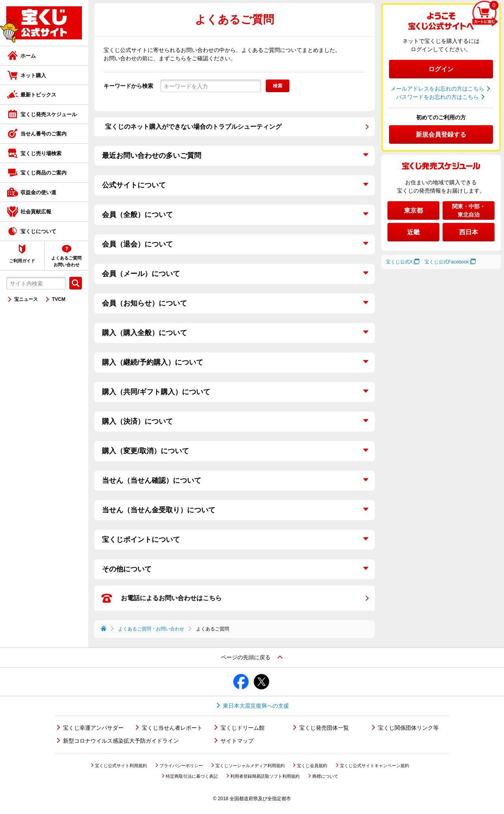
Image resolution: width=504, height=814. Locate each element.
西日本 (469, 232)
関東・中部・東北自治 (469, 210)
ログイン (441, 69)
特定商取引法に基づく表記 (192, 776)
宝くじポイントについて (141, 540)
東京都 (413, 210)
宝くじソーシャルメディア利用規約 (250, 766)
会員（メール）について (141, 274)
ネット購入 (33, 75)
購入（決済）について (137, 421)
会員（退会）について (137, 244)
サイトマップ (237, 741)
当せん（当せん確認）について (152, 480)
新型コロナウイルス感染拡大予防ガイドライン (121, 741)
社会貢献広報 (36, 212)
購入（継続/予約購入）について (153, 362)
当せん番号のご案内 (44, 134)
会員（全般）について (137, 215)
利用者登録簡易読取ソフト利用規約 (265, 776)
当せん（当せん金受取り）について (159, 510)
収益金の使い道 (38, 192)
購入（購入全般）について (145, 333)
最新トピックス (38, 95)
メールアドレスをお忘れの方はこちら (437, 89)
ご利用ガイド (22, 261)
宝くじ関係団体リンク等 (408, 728)
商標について (325, 776)
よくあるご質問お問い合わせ (66, 261)
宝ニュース (26, 299)
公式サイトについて (134, 185)
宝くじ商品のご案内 (44, 173)
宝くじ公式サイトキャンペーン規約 (374, 766)
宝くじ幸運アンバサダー (93, 728)
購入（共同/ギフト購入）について (156, 392)
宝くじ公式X (399, 262)
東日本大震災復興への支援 (256, 706)
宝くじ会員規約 (312, 766)
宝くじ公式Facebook (447, 262)
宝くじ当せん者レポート (172, 728)
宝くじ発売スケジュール (49, 114)
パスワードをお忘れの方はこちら (437, 97)
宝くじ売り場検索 (41, 153)
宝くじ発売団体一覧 (324, 728)
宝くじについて (38, 231)
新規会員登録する (441, 134)
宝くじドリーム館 (243, 728)
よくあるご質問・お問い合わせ (151, 629)
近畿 (413, 232)
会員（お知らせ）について (145, 303)
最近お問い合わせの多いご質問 (152, 156)
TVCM (59, 299)
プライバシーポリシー (181, 766)
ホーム (28, 56)
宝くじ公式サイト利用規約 (121, 766)
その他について (127, 569)
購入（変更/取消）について (145, 451)
